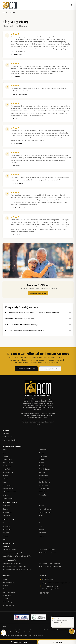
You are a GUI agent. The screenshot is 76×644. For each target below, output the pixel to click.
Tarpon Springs (8, 463)
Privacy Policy (7, 602)
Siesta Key (6, 515)
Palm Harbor (43, 456)
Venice (41, 515)
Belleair (41, 463)
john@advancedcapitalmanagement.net (56, 583)
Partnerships (7, 595)
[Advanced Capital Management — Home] (10, 5)
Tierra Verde (43, 492)
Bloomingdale (44, 476)
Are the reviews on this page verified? (38, 319)
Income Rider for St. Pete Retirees (14, 566)
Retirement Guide (9, 592)
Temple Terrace (8, 472)
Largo (4, 453)
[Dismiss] (73, 618)
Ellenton (5, 509)
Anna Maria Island (45, 509)
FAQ (4, 589)
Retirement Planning (9, 440)
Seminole (42, 453)
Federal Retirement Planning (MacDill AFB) (17, 556)
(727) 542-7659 (48, 579)
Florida (5, 523)
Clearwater (43, 450)
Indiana (41, 536)
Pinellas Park (43, 495)
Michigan (42, 529)
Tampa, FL (6, 546)
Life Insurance (7, 437)
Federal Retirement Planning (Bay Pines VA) (17, 570)
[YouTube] (47, 593)
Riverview (6, 476)
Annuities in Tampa (9, 549)
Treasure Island (44, 489)
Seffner (5, 479)
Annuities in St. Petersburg (12, 563)
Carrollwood (7, 466)
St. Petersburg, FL (9, 560)
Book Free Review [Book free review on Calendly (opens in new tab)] (19, 642)
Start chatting (57, 625)
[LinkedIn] (44, 593)
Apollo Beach (43, 479)
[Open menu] (72, 5)
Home (5, 12)
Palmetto (42, 506)
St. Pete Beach (44, 485)
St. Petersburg (7, 485)
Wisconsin (42, 533)
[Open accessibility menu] (4, 633)
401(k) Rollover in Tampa (47, 553)
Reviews (5, 586)
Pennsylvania (7, 529)
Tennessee (6, 526)
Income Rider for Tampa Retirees (14, 553)
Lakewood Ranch (45, 512)
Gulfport (5, 495)
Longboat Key (7, 512)
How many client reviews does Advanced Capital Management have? (38, 313)
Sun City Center (44, 482)
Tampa (5, 450)
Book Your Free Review (38, 293)
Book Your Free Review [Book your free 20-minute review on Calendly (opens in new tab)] (26, 369)
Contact (5, 599)
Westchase (43, 466)
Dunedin (5, 456)
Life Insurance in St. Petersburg (50, 563)
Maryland (6, 533)
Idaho (4, 539)
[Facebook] (41, 593)
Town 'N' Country (45, 469)
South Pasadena (8, 498)
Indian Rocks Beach (9, 492)
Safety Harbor (7, 459)
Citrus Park (6, 469)
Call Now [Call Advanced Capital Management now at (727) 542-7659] (57, 642)
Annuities (6, 434)
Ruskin (5, 482)
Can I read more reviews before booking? (38, 325)
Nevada (5, 536)
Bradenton (6, 506)
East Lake (42, 459)
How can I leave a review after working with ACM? (38, 331)
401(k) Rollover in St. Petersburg (50, 566)
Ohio (40, 526)
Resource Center (8, 582)
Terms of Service (8, 605)
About (5, 579)
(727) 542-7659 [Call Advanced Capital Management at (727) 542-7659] (50, 369)
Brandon (42, 472)
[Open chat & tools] (72, 631)
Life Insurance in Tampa (47, 549)
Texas (41, 523)
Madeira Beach (8, 489)
